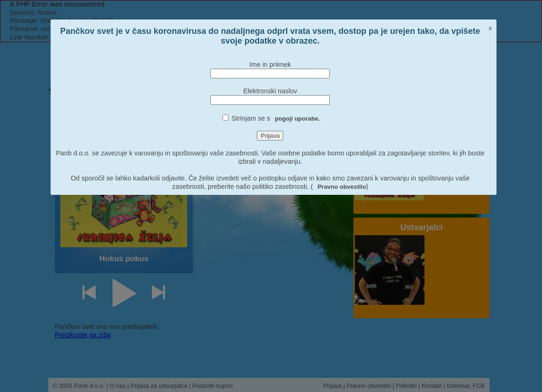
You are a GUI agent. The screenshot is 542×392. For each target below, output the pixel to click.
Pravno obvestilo (342, 187)
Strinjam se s (276, 118)
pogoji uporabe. (297, 119)
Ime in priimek (270, 64)
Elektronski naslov (270, 91)
